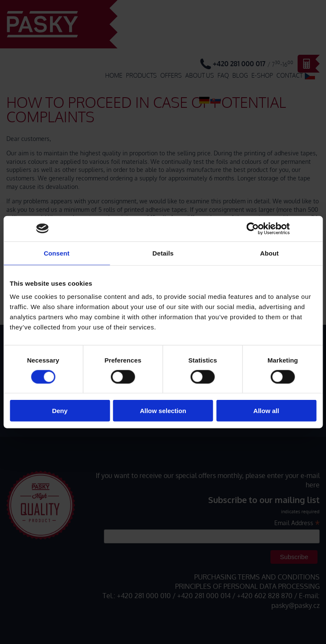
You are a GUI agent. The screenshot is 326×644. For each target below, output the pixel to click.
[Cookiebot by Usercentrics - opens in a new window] (253, 228)
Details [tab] (163, 253)
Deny (60, 411)
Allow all (266, 411)
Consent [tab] (57, 253)
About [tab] (270, 253)
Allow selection (163, 411)
